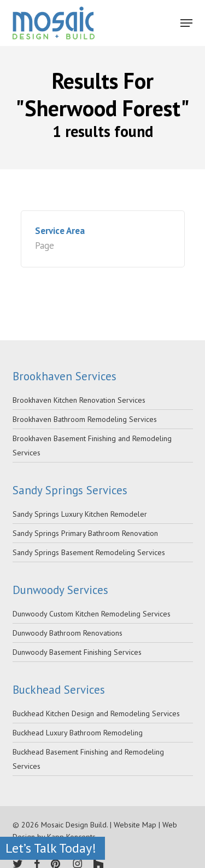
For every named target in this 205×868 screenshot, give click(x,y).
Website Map (135, 825)
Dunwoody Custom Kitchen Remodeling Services (92, 614)
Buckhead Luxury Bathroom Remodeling (78, 733)
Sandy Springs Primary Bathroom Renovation (85, 533)
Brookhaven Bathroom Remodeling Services (85, 419)
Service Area (60, 231)
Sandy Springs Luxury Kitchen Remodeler (80, 514)
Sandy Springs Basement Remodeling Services (89, 552)
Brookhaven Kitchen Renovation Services (79, 400)
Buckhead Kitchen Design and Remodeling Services (96, 713)
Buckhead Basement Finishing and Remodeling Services (88, 759)
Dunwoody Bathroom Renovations (68, 633)
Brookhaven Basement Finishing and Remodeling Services (92, 446)
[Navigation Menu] (186, 23)
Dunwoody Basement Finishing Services (77, 652)
